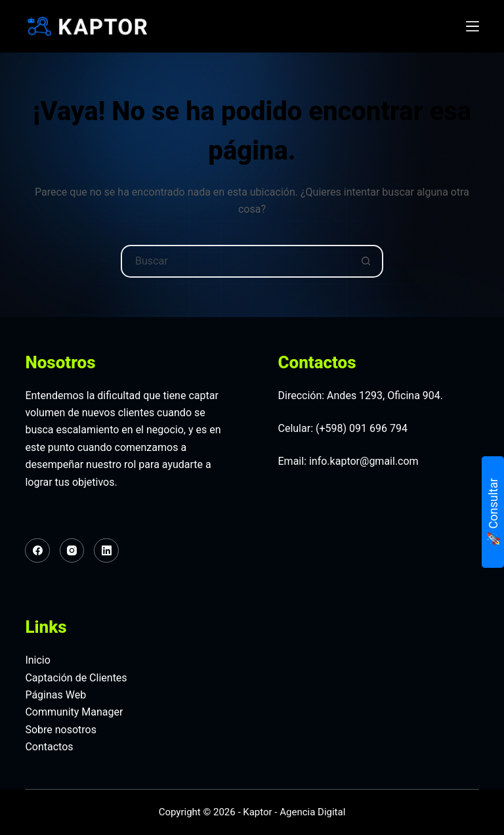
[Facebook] (37, 551)
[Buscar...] (236, 261)
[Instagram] (72, 551)
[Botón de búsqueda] (366, 261)
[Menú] (472, 26)
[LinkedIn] (106, 551)
